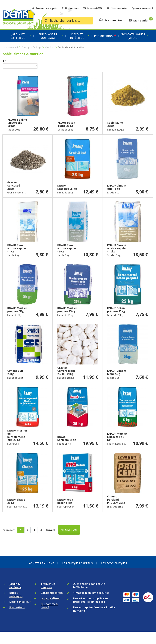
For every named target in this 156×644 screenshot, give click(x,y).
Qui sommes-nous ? (143, 8)
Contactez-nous (100, 635)
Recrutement (81, 635)
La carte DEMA (93, 8)
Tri (5, 61)
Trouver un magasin (45, 8)
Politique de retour (106, 630)
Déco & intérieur (20, 605)
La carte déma (50, 602)
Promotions (17, 610)
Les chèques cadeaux (78, 563)
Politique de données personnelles (37, 630)
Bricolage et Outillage (31, 47)
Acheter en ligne (42, 563)
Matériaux (50, 47)
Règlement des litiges (59, 635)
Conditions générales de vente (76, 630)
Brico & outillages (16, 598)
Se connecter (113, 20)
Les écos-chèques (114, 563)
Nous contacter (117, 8)
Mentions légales (129, 630)
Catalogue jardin (52, 596)
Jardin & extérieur (15, 589)
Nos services (70, 8)
